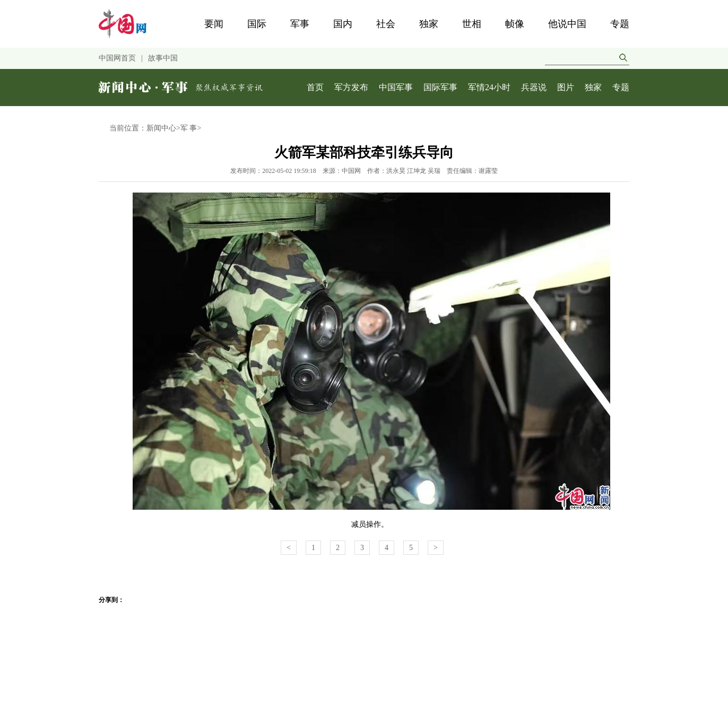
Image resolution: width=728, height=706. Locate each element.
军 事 (189, 128)
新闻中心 (161, 128)
